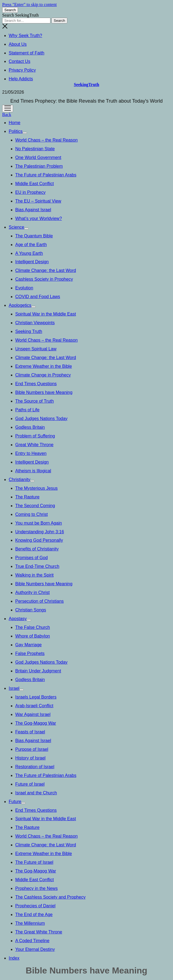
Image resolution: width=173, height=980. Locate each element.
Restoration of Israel (35, 767)
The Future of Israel (34, 862)
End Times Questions (36, 384)
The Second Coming (35, 506)
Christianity (19, 480)
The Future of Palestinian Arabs (46, 175)
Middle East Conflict (34, 184)
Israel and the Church (36, 793)
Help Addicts (21, 79)
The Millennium (30, 923)
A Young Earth (29, 253)
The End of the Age (34, 915)
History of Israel (30, 758)
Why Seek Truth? (25, 36)
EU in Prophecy (30, 192)
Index (14, 958)
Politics (16, 131)
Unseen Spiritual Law (36, 349)
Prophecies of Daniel (35, 906)
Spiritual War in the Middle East (46, 314)
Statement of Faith (27, 53)
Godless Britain (30, 427)
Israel (14, 688)
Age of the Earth (31, 245)
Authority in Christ (32, 592)
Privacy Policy (22, 70)
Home (15, 123)
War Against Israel (33, 714)
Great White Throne (34, 445)
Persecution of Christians (40, 601)
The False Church (33, 627)
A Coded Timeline (32, 941)
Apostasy (18, 619)
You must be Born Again (39, 523)
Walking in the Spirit (34, 575)
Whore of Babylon (33, 636)
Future (15, 802)
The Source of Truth (34, 401)
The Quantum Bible (34, 236)
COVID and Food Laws (38, 297)
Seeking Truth (29, 331)
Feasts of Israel (30, 732)
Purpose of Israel (32, 749)
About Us (18, 44)
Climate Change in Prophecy (43, 375)
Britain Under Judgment (38, 671)
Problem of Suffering (35, 436)
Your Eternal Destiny (35, 949)
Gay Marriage (28, 645)
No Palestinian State (35, 149)
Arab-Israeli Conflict (34, 706)
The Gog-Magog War (36, 723)
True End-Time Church (37, 566)
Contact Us (19, 61)
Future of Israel (30, 784)
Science (16, 227)
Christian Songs (31, 610)
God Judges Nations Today (41, 419)
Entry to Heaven (31, 453)
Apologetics (20, 305)
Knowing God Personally (39, 540)
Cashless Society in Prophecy (44, 279)
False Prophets (30, 653)
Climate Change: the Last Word (46, 270)
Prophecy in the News (37, 888)
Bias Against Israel (33, 210)
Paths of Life (27, 410)
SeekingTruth (86, 85)
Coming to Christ (31, 514)
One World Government (38, 157)
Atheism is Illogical (33, 471)
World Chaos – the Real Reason (46, 140)
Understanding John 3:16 (40, 532)
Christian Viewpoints (35, 323)
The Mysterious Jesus (37, 488)
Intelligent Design (32, 262)
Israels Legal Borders (36, 697)
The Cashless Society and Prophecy (50, 897)
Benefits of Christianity (37, 549)
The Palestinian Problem (39, 166)
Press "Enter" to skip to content (29, 4)
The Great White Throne (39, 932)
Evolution (24, 288)
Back (7, 114)
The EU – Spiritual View (38, 201)
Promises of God (31, 558)
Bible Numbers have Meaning (44, 392)
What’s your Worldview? (39, 218)
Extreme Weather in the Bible (44, 366)
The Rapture (27, 497)
